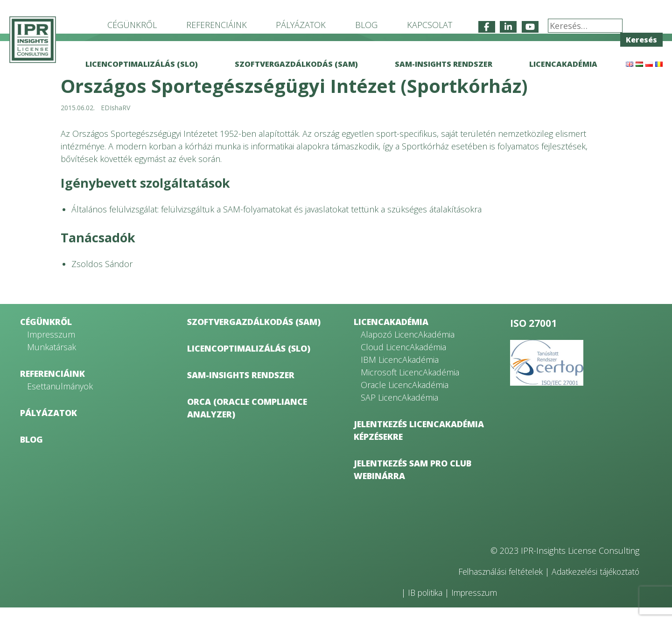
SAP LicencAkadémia (399, 411)
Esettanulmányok (60, 400)
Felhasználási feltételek (495, 585)
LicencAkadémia (563, 64)
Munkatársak (52, 360)
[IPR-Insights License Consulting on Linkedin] (508, 27)
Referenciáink (217, 25)
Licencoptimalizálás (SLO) (142, 64)
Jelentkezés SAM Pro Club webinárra (413, 483)
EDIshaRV (115, 121)
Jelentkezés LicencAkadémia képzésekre (419, 444)
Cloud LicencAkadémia (403, 360)
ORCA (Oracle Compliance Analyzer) (247, 421)
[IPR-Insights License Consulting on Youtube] (530, 27)
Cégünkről (132, 25)
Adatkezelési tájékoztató (594, 585)
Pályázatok (301, 25)
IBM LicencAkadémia (400, 373)
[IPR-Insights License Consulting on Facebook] (487, 27)
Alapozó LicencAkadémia (408, 348)
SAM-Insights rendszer (444, 64)
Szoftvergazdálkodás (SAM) (296, 64)
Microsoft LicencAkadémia (410, 386)
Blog (366, 25)
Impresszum (51, 348)
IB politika (426, 606)
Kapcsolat (430, 25)
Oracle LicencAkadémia (405, 398)
